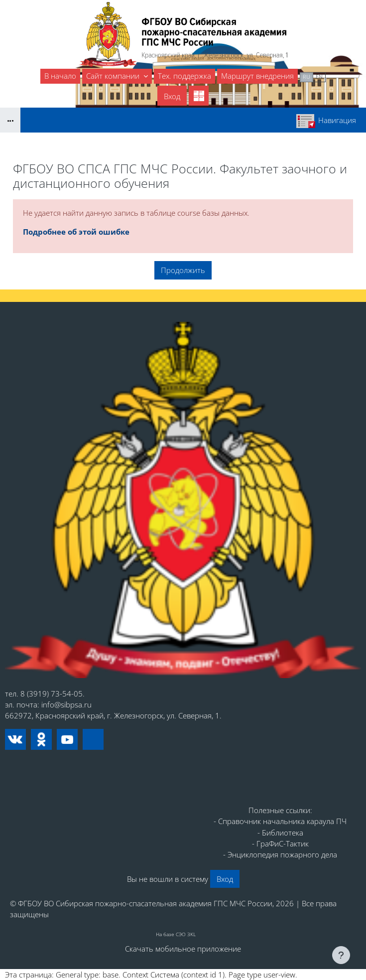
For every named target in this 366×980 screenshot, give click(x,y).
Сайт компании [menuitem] (114, 76)
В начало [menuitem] (60, 76)
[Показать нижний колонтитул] (341, 955)
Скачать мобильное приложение (183, 949)
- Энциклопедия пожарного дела (280, 854)
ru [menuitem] (306, 76)
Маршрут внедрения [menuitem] (257, 76)
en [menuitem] (319, 76)
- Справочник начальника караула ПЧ (280, 821)
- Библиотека (280, 833)
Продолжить (183, 270)
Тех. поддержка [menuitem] (184, 76)
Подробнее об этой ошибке (76, 232)
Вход (172, 96)
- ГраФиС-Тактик (280, 843)
